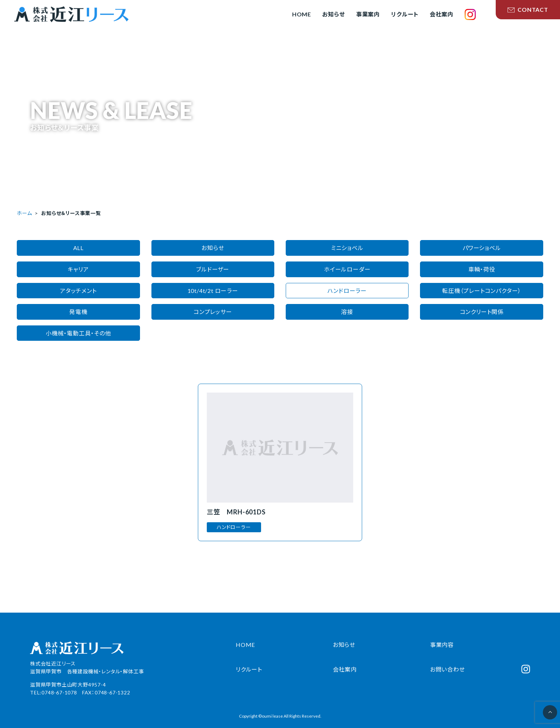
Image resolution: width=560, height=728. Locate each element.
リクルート (249, 669)
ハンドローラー (347, 291)
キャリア (78, 269)
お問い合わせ (447, 669)
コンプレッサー (213, 312)
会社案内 (345, 669)
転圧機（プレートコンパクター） (482, 291)
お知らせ (213, 248)
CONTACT (528, 9)
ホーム (24, 213)
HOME (245, 645)
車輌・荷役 (482, 269)
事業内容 (442, 645)
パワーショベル (482, 248)
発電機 (78, 312)
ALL (78, 248)
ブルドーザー (213, 269)
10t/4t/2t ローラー (213, 291)
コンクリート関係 (482, 312)
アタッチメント (78, 291)
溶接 (347, 312)
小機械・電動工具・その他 (78, 333)
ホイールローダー (347, 269)
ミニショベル (347, 248)
